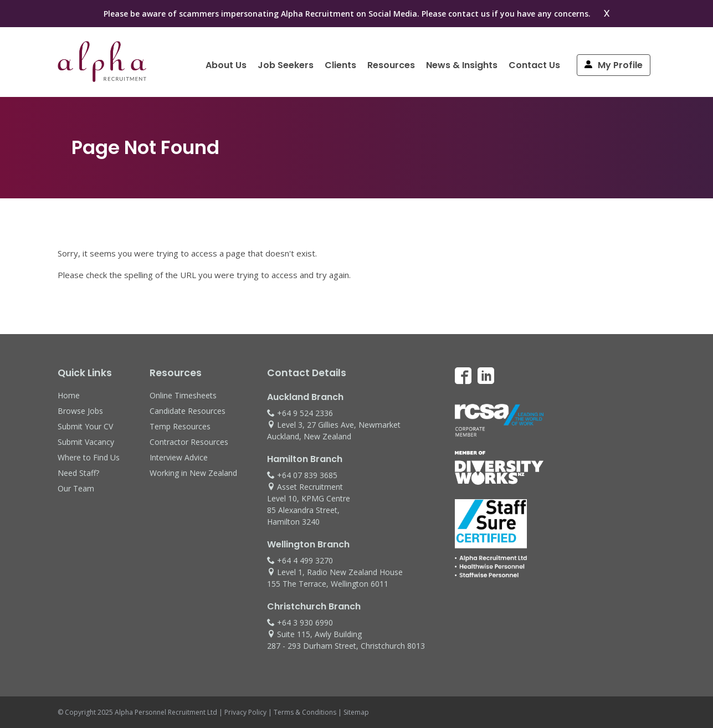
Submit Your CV (85, 426)
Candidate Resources (188, 411)
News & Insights (462, 65)
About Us (226, 65)
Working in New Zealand (193, 473)
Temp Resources (180, 426)
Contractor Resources (189, 442)
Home (69, 395)
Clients (340, 65)
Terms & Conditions (305, 712)
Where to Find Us (89, 457)
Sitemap (356, 712)
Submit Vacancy (86, 442)
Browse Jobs (80, 411)
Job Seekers (286, 65)
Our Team (76, 488)
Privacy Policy (245, 712)
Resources (391, 65)
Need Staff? (78, 473)
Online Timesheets (183, 395)
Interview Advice (179, 457)
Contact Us (534, 65)
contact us (469, 14)
